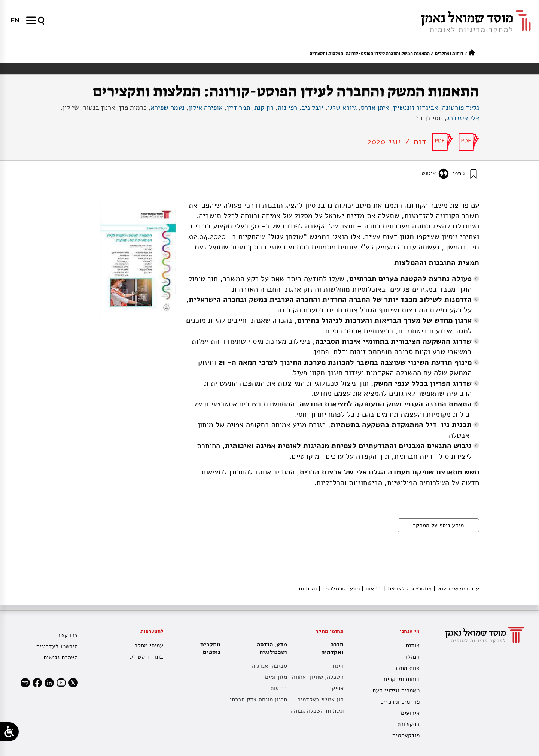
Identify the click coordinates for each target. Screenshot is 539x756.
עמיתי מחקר (149, 646)
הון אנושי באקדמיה (320, 699)
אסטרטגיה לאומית (408, 589)
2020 (442, 589)
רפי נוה (287, 107)
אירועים (410, 713)
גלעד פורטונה (461, 107)
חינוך (337, 666)
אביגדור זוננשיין (415, 107)
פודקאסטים (406, 735)
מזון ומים (276, 677)
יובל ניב (312, 107)
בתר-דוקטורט (146, 657)
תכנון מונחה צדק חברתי (258, 699)
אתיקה (336, 688)
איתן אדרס (375, 107)
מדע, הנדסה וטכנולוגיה (270, 648)
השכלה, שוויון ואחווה (318, 677)
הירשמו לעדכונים (57, 646)
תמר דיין (238, 107)
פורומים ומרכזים (400, 702)
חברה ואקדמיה (331, 648)
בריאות (372, 589)
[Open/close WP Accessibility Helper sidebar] (9, 732)
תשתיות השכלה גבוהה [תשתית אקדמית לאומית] (317, 711)
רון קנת (264, 107)
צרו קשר (68, 635)
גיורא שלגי (342, 107)
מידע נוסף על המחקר (438, 525)
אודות (413, 646)
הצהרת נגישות (61, 658)
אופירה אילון (206, 107)
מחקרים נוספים (210, 648)
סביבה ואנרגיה (269, 666)
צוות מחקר (407, 668)
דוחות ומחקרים (449, 53)
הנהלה (412, 657)
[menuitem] (15, 20)
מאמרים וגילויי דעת (396, 690)
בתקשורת (408, 724)
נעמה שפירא (168, 107)
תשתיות (308, 589)
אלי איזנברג (463, 118)
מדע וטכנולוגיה (339, 589)
